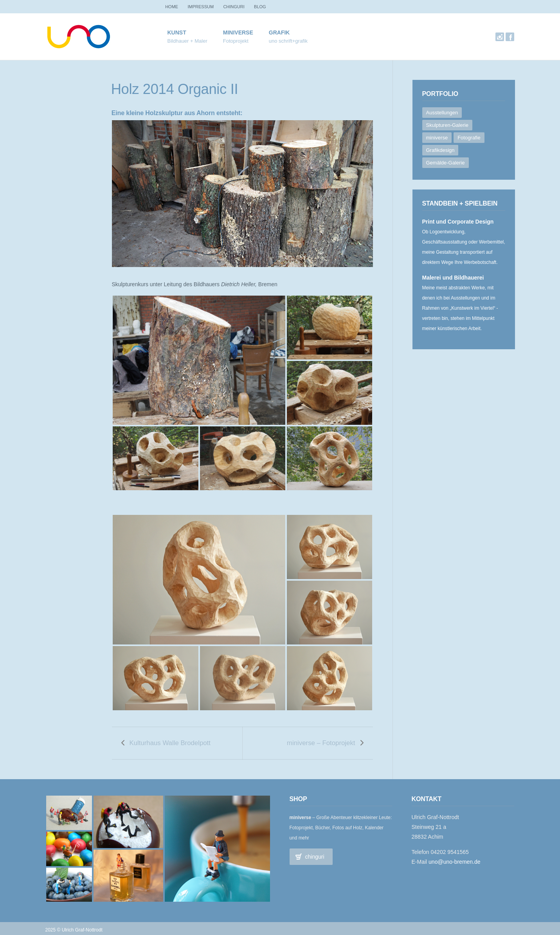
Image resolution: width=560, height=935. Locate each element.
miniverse (238, 37)
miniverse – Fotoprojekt (321, 741)
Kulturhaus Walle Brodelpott (170, 741)
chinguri (244, 7)
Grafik (288, 37)
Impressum (207, 7)
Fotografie (469, 138)
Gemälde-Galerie (446, 163)
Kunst (187, 37)
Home (174, 7)
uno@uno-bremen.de (455, 858)
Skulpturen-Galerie (447, 125)
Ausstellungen (442, 113)
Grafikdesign (440, 150)
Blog (275, 7)
